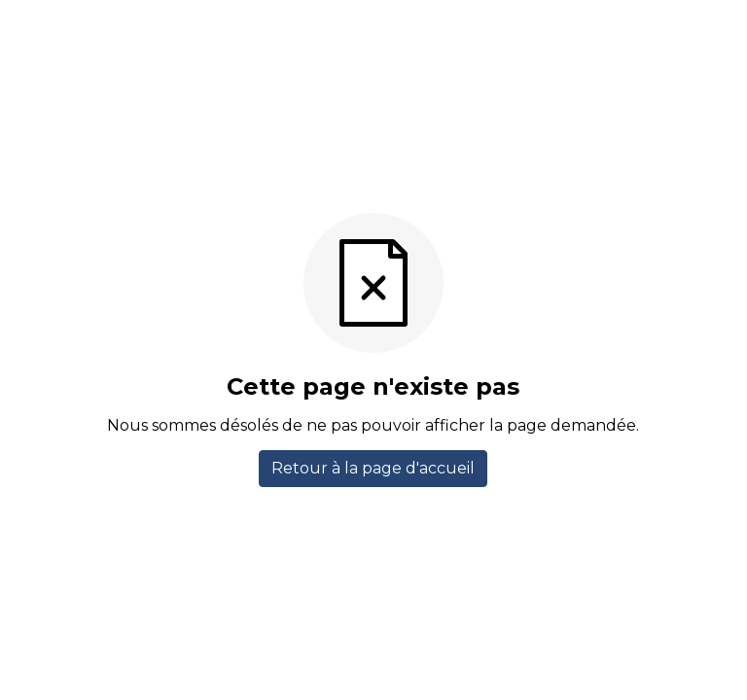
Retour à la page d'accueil (373, 468)
